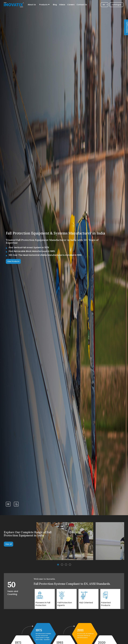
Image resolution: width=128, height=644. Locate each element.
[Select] (104, 5)
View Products (13, 261)
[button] (58, 565)
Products (43, 5)
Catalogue (116, 5)
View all (9, 544)
